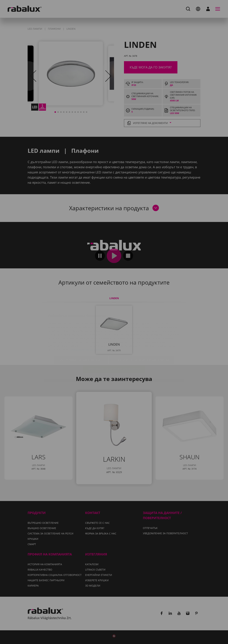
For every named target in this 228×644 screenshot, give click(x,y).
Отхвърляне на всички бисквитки (141, 339)
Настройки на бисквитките (81, 339)
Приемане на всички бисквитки (114, 348)
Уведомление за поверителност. (93, 328)
